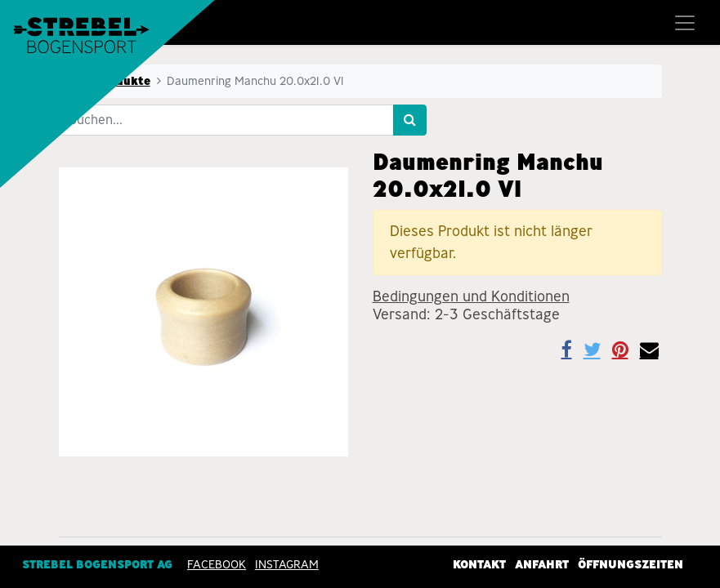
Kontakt (479, 564)
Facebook (217, 564)
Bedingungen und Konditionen (471, 296)
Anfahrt (542, 564)
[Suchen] (410, 120)
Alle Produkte (110, 81)
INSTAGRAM (287, 564)
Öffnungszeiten (631, 564)
